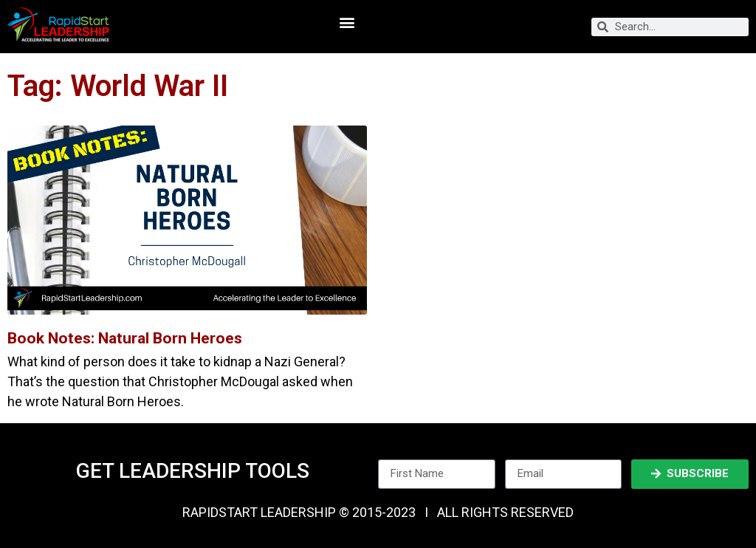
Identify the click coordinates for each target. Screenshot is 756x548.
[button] (347, 23)
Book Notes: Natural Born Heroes (125, 338)
